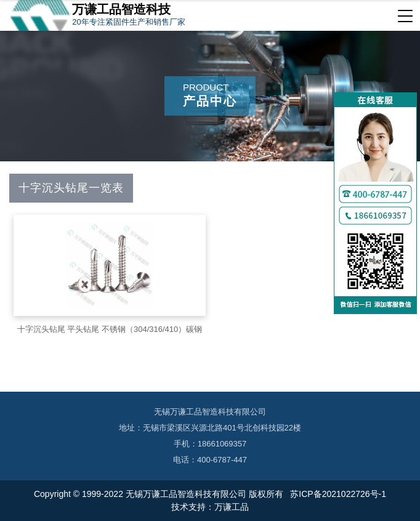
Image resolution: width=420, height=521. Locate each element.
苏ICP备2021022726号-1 (337, 494)
